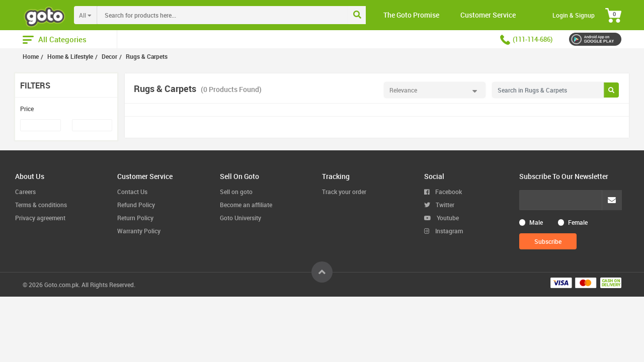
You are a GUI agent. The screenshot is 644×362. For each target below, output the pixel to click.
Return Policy (135, 218)
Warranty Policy (139, 231)
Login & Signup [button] (574, 15)
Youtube (441, 218)
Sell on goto (236, 192)
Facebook (443, 192)
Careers (25, 192)
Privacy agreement (40, 218)
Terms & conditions (41, 205)
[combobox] (243, 15)
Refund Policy (136, 205)
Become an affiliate (246, 205)
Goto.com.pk (61, 285)
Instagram (444, 231)
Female (578, 222)
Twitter (439, 205)
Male (536, 222)
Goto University (240, 218)
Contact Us (132, 192)
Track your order (344, 192)
